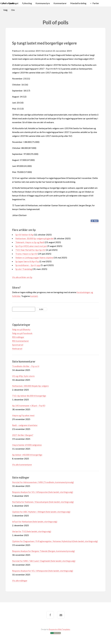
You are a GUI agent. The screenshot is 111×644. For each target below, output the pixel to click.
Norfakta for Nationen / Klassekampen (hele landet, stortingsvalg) (43, 502)
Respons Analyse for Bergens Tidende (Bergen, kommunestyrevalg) (43, 551)
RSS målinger (18, 337)
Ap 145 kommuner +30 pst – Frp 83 (29, 405)
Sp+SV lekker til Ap (24, 235)
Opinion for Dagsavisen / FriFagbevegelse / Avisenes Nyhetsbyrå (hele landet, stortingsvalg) (55, 541)
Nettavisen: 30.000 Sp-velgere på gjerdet (35, 238)
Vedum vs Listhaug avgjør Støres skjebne (34, 258)
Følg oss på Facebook (22, 333)
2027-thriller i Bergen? (23, 435)
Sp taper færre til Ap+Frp (27, 261)
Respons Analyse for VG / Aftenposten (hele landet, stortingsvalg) (43, 492)
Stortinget (14, 3)
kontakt (34, 296)
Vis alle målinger (20, 581)
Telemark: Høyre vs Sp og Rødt (30, 242)
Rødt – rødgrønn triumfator (25, 425)
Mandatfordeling (78, 3)
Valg (5, 10)
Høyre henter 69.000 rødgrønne (27, 445)
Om (13, 10)
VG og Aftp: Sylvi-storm (23, 376)
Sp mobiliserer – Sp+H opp (28, 265)
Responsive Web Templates (60, 629)
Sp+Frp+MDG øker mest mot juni (31, 246)
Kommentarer (60, 3)
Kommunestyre (43, 3)
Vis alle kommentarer (22, 465)
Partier (96, 3)
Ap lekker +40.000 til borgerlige (27, 455)
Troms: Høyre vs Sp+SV (26, 254)
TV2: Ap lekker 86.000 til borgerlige (29, 396)
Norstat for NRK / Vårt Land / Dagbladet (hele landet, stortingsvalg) (44, 561)
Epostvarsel (18, 345)
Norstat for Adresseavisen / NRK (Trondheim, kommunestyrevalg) (43, 482)
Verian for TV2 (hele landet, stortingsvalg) (32, 531)
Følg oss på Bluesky (21, 329)
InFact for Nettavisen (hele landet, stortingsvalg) (35, 521)
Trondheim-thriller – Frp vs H (26, 366)
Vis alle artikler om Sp (22, 277)
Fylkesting (27, 3)
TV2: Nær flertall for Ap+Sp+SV (31, 250)
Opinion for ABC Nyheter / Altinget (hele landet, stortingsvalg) (41, 512)
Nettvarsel (17, 349)
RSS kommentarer (20, 341)
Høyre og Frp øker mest (23, 415)
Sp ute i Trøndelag (24, 269)
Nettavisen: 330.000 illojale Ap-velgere (30, 386)
